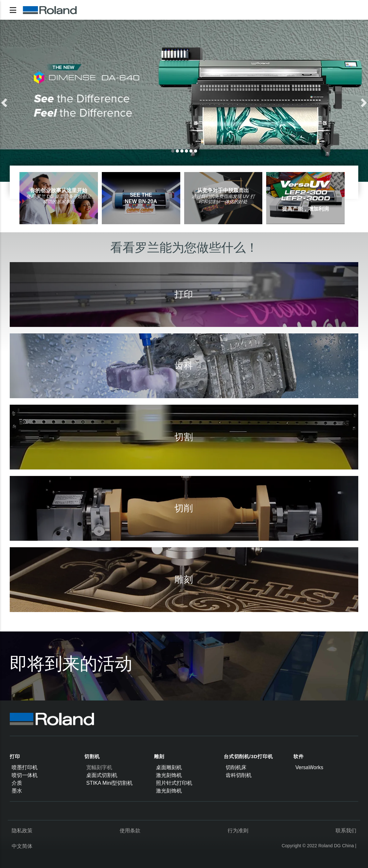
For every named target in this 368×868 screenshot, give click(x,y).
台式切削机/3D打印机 (248, 756)
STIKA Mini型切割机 (109, 783)
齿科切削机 (239, 775)
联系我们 (346, 831)
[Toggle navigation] (13, 10)
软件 (299, 756)
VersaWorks (309, 767)
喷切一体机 (25, 775)
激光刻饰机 (169, 775)
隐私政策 (22, 831)
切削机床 (236, 767)
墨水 (17, 791)
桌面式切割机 (102, 775)
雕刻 (159, 756)
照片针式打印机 (174, 783)
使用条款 (130, 831)
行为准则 (238, 831)
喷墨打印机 (25, 767)
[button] (28, 101)
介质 (17, 783)
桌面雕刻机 (169, 767)
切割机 (92, 756)
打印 (15, 756)
